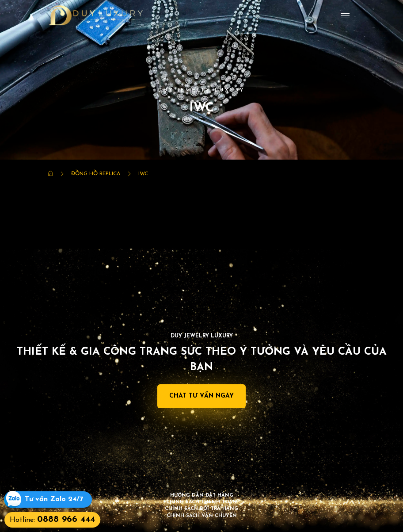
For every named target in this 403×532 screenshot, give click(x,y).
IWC (143, 174)
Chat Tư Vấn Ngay (201, 396)
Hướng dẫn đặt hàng (202, 496)
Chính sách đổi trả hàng (201, 509)
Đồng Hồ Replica (96, 174)
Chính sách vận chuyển (202, 516)
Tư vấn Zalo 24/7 (54, 499)
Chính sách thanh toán (201, 502)
